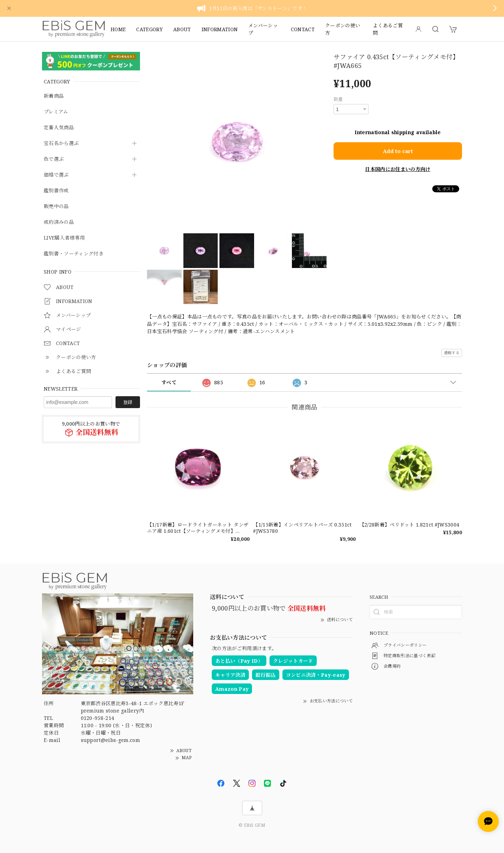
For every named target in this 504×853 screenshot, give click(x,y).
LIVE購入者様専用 (64, 238)
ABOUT (182, 29)
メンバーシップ (263, 29)
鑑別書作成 (56, 191)
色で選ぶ (54, 159)
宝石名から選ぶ (61, 143)
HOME (118, 29)
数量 (338, 99)
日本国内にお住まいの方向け (398, 169)
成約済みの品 (59, 222)
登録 (128, 402)
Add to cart (398, 150)
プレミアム (56, 112)
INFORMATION (220, 29)
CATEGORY (149, 29)
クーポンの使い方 (343, 29)
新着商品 (54, 96)
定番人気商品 (59, 128)
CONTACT (303, 29)
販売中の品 (56, 207)
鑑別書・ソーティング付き (74, 254)
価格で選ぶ (56, 175)
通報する (452, 353)
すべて (169, 382)
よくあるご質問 (388, 29)
